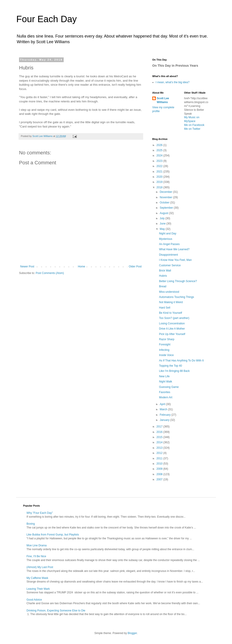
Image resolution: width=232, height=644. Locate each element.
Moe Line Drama (37, 545)
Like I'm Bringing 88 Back (174, 371)
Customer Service (170, 265)
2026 (160, 145)
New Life (164, 376)
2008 (160, 474)
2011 (160, 458)
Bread (163, 286)
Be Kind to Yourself (170, 313)
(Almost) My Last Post (40, 567)
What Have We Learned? (174, 249)
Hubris (163, 276)
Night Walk (166, 382)
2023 (160, 161)
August (164, 213)
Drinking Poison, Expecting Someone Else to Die (56, 611)
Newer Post (27, 267)
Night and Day (168, 234)
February (166, 415)
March (164, 409)
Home (82, 267)
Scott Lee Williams (163, 100)
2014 (160, 442)
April (163, 404)
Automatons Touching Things (176, 297)
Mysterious (166, 239)
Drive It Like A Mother (172, 329)
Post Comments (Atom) (50, 273)
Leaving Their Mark (38, 589)
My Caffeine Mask (37, 578)
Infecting (164, 350)
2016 (160, 432)
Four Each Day (47, 19)
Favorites (165, 392)
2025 (160, 150)
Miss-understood (169, 292)
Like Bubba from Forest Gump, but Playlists (53, 535)
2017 (160, 427)
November (166, 197)
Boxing (31, 524)
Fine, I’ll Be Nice (36, 556)
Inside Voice (166, 355)
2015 (160, 437)
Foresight (165, 344)
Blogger (132, 633)
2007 (160, 479)
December (166, 192)
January (165, 420)
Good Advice (34, 600)
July (163, 218)
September (167, 208)
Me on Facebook (194, 125)
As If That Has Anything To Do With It (181, 361)
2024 (160, 156)
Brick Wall (165, 271)
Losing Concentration (172, 323)
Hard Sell (165, 308)
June (163, 224)
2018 (160, 187)
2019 (160, 182)
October (165, 203)
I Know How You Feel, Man (175, 260)
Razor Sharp (167, 339)
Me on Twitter (192, 129)
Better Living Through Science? (178, 281)
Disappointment (168, 255)
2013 (160, 448)
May (163, 229)
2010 (160, 464)
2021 (160, 172)
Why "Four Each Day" (40, 513)
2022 (160, 166)
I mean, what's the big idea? (173, 82)
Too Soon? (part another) (174, 318)
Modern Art (166, 397)
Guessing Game (169, 387)
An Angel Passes (169, 244)
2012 (160, 453)
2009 (160, 469)
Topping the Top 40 (170, 366)
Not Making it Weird (171, 302)
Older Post (135, 267)
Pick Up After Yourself (172, 334)
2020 (160, 177)
